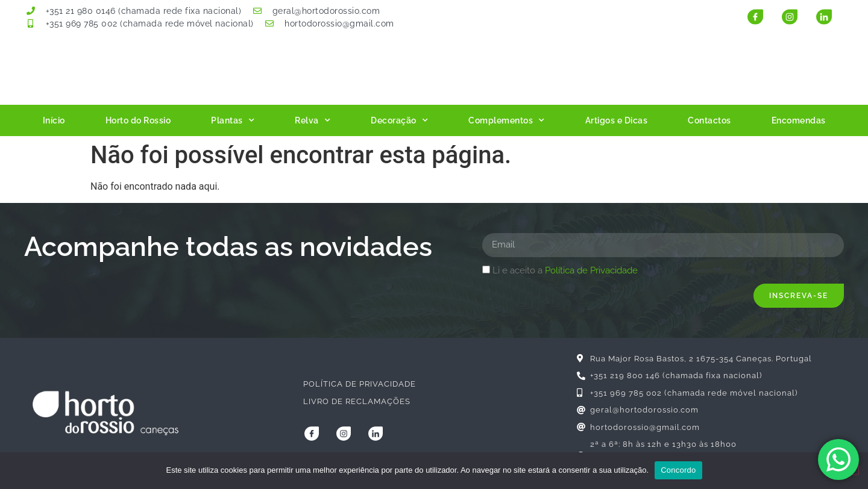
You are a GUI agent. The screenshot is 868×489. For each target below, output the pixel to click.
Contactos (709, 120)
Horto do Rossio (138, 120)
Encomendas (799, 120)
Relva (313, 120)
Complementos (507, 120)
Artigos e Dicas (617, 120)
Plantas (233, 120)
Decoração (399, 120)
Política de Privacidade (591, 270)
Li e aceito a (565, 270)
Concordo (678, 470)
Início (54, 120)
